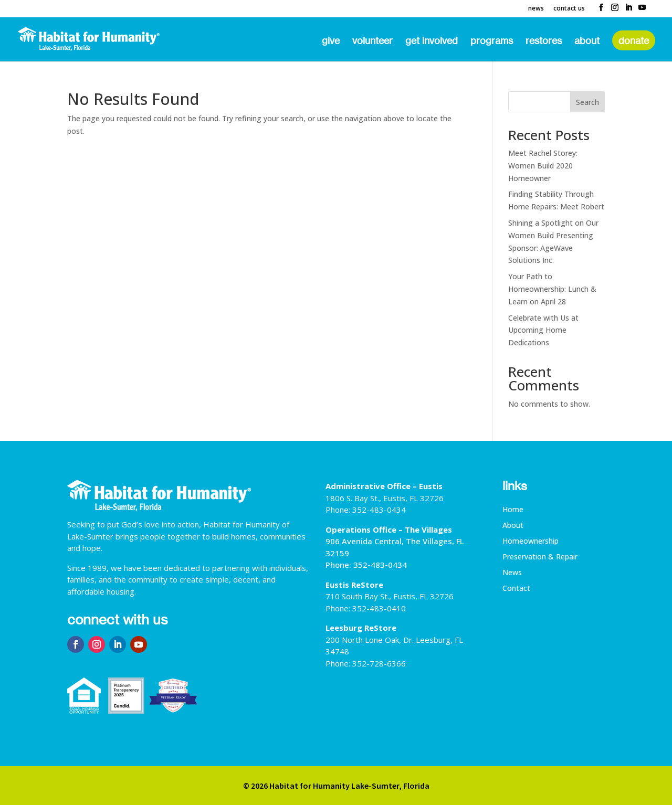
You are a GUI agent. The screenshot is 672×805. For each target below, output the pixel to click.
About (587, 41)
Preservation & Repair (540, 557)
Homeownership (531, 542)
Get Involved (432, 41)
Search (587, 102)
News (536, 9)
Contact (516, 589)
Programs (492, 41)
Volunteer (372, 41)
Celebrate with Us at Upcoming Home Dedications (543, 330)
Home (513, 510)
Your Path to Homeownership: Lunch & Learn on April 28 (552, 289)
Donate (634, 40)
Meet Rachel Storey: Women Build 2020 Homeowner (543, 166)
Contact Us (569, 9)
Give (331, 41)
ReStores (544, 41)
